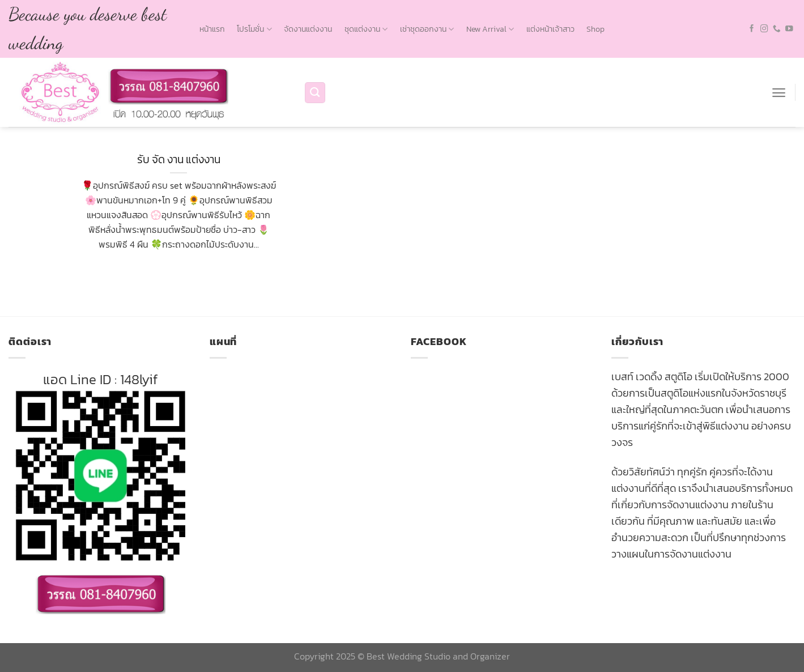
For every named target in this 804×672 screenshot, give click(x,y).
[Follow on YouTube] (789, 29)
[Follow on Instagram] (764, 29)
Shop (595, 29)
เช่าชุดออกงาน (427, 29)
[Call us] (777, 29)
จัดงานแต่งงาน (308, 29)
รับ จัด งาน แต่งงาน (179, 159)
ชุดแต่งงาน (366, 29)
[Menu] (779, 93)
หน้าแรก (212, 29)
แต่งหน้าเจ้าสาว (550, 29)
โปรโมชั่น (254, 29)
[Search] (315, 93)
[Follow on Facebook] (752, 29)
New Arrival (490, 29)
